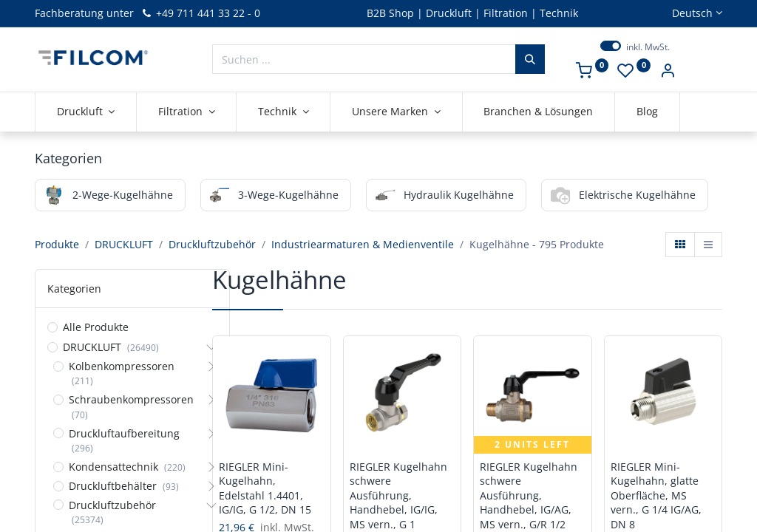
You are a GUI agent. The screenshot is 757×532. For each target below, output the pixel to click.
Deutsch (692, 13)
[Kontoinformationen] (668, 72)
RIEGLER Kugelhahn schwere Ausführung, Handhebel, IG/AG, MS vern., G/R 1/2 (529, 495)
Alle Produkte (96, 327)
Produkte (57, 244)
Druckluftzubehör (212, 244)
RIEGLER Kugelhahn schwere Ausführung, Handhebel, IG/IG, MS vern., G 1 (398, 495)
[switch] (611, 46)
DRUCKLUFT (124, 244)
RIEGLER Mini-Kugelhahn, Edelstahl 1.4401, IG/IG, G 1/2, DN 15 (265, 488)
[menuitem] (539, 112)
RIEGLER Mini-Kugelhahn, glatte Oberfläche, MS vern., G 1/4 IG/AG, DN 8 (656, 495)
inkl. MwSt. (648, 47)
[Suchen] (530, 59)
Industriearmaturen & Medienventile (363, 244)
